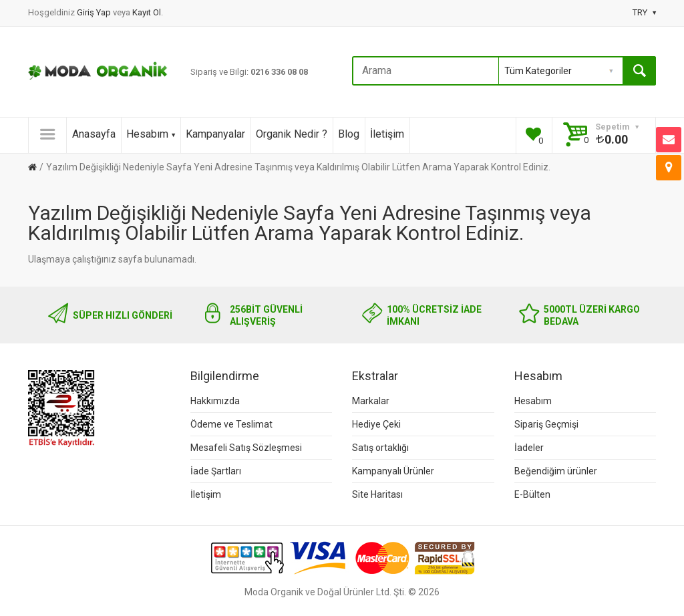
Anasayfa (94, 134)
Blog (349, 134)
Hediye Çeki (376, 424)
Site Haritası (377, 494)
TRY (644, 12)
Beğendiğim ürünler (556, 471)
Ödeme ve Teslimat (231, 424)
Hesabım (151, 134)
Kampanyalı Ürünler (393, 471)
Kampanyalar (215, 134)
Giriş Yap (95, 12)
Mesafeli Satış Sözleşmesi (246, 448)
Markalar (371, 401)
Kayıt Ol (147, 12)
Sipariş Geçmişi (546, 424)
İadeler (529, 448)
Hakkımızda (215, 401)
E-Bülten (532, 494)
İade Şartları (216, 471)
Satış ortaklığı (380, 448)
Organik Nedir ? (292, 134)
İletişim (387, 134)
